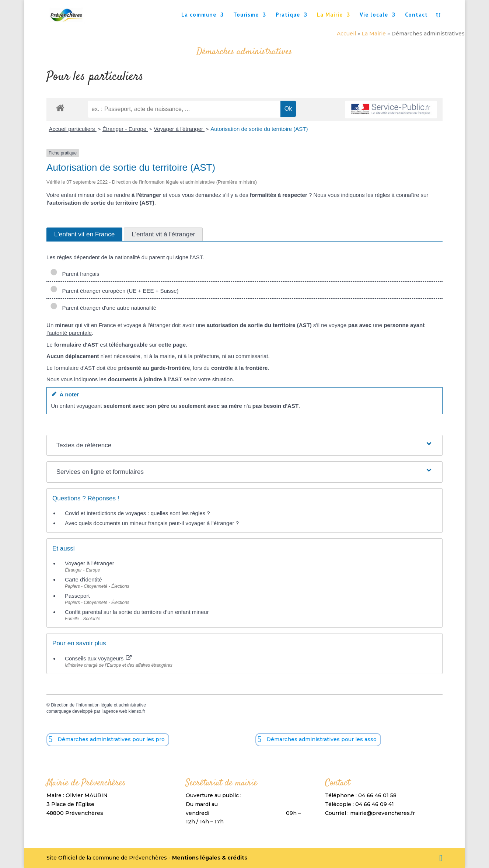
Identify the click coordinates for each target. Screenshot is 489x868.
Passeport (77, 596)
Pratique (288, 15)
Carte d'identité (83, 579)
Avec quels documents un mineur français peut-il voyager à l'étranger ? (152, 523)
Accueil (346, 34)
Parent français (75, 274)
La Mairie (330, 15)
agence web (115, 711)
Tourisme (246, 15)
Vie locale (374, 15)
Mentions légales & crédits (210, 858)
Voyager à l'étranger (179, 129)
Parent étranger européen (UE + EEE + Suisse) (114, 291)
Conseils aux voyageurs (98, 658)
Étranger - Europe (125, 129)
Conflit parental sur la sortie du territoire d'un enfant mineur (137, 612)
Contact (416, 15)
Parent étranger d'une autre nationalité (103, 308)
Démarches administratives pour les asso (322, 739)
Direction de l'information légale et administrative (98, 705)
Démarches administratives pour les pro (111, 739)
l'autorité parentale (69, 333)
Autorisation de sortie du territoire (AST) (259, 129)
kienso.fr (137, 711)
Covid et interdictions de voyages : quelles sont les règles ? (137, 513)
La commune (199, 15)
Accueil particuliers (73, 129)
